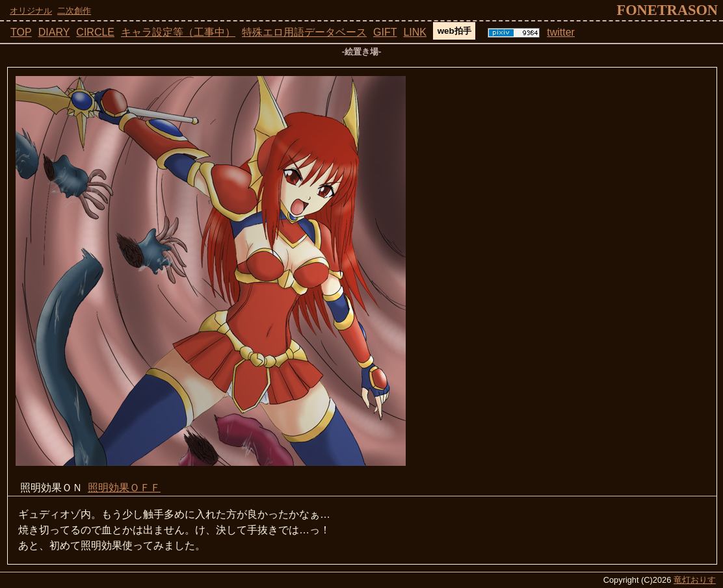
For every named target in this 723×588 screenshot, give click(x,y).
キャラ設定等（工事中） (178, 32)
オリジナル (31, 11)
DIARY (54, 32)
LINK (415, 32)
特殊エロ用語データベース (304, 32)
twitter (561, 32)
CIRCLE (95, 32)
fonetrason (667, 10)
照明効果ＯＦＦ (124, 488)
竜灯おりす (695, 580)
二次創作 (74, 11)
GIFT (385, 32)
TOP (21, 32)
